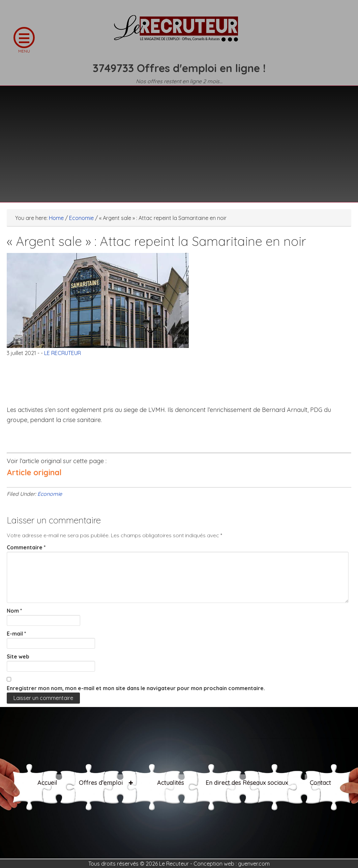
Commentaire (26, 547)
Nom (14, 611)
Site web (18, 656)
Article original (34, 472)
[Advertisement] (179, 140)
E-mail (17, 634)
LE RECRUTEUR (179, 32)
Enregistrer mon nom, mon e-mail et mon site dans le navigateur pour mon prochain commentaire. (136, 688)
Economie (50, 494)
